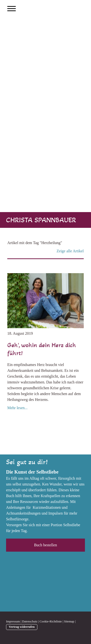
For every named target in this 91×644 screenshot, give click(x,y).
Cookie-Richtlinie (51, 621)
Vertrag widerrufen (22, 627)
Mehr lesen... (17, 408)
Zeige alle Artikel (70, 251)
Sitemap (69, 621)
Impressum (13, 621)
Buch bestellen (45, 545)
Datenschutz (30, 621)
